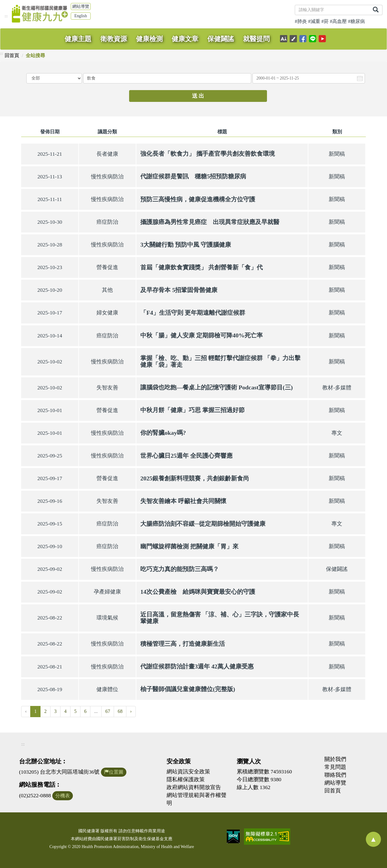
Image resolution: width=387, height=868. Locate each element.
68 (120, 711)
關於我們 (335, 759)
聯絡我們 (335, 775)
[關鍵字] (332, 10)
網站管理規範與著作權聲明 (197, 799)
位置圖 (114, 772)
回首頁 (12, 55)
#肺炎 (301, 21)
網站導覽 (81, 7)
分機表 (63, 796)
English (81, 16)
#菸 (325, 21)
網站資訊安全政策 (188, 772)
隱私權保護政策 (186, 779)
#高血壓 (338, 21)
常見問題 (335, 767)
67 (108, 711)
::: (6, 16)
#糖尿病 (356, 21)
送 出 (198, 96)
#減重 (314, 21)
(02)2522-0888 (35, 795)
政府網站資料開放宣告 (194, 787)
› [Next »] (131, 711)
